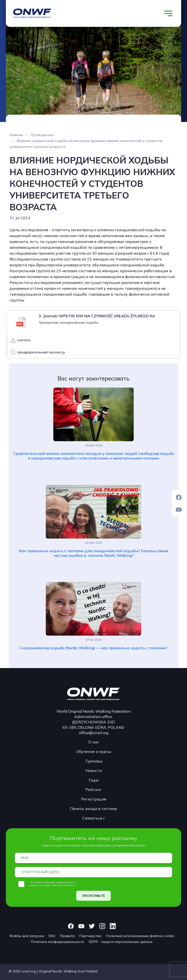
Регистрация (94, 799)
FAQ (52, 936)
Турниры (94, 761)
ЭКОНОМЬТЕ (93, 896)
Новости (94, 770)
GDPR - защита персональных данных (121, 942)
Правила (67, 936)
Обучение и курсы (94, 751)
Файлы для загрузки (27, 936)
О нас (94, 742)
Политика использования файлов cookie (140, 936)
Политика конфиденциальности (57, 942)
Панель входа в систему (93, 809)
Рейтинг (94, 790)
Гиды (94, 780)
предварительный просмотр (41, 352)
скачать (24, 340)
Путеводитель (42, 135)
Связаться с (94, 818)
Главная (16, 135)
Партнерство (90, 936)
